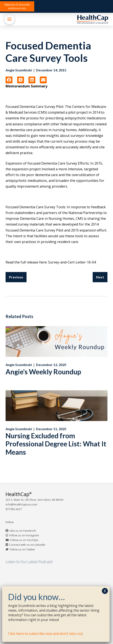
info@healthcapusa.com (21, 504)
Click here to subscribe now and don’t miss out (45, 634)
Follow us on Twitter (22, 549)
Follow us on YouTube (24, 540)
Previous (16, 277)
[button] (17, 6)
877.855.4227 (14, 509)
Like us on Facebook (23, 531)
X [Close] (105, 591)
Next (100, 277)
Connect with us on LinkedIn (27, 545)
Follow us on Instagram (24, 535)
